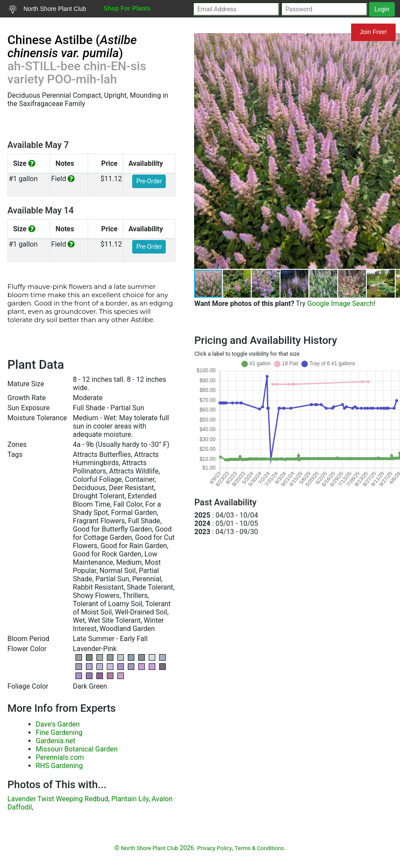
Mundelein (323, 32)
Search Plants (34, 26)
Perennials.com (60, 757)
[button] (237, 284)
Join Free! (373, 32)
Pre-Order (149, 181)
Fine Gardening (59, 732)
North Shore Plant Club (48, 9)
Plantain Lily (130, 799)
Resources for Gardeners (111, 26)
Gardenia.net (56, 741)
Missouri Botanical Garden (77, 749)
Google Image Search (340, 304)
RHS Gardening (59, 766)
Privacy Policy (215, 848)
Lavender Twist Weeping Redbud (58, 799)
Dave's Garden (58, 724)
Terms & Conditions (259, 848)
